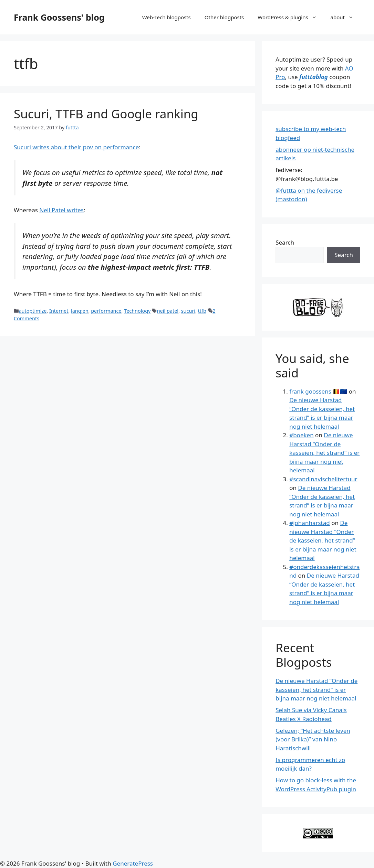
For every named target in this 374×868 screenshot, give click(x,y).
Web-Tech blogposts (167, 17)
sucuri (188, 311)
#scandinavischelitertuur (323, 479)
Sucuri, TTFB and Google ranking (106, 114)
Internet (59, 311)
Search (285, 242)
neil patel (168, 311)
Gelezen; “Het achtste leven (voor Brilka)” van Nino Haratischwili (313, 739)
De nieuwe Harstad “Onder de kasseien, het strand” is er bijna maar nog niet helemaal (324, 453)
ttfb (202, 311)
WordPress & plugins (290, 17)
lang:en (80, 311)
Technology (137, 311)
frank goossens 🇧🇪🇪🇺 (318, 391)
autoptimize (33, 311)
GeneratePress (133, 863)
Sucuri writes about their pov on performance (76, 147)
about (345, 17)
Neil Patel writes (61, 210)
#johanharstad (310, 523)
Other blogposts (224, 17)
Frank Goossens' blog (59, 17)
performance (106, 311)
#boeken (301, 435)
